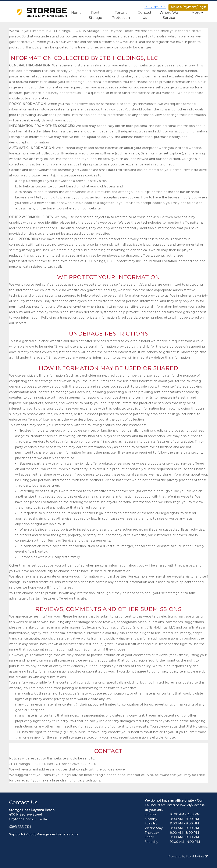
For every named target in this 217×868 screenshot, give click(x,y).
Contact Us (145, 15)
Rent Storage (95, 15)
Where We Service (169, 15)
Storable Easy (197, 856)
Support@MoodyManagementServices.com (43, 834)
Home (76, 13)
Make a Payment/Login (188, 7)
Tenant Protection (121, 15)
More (196, 13)
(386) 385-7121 (155, 7)
